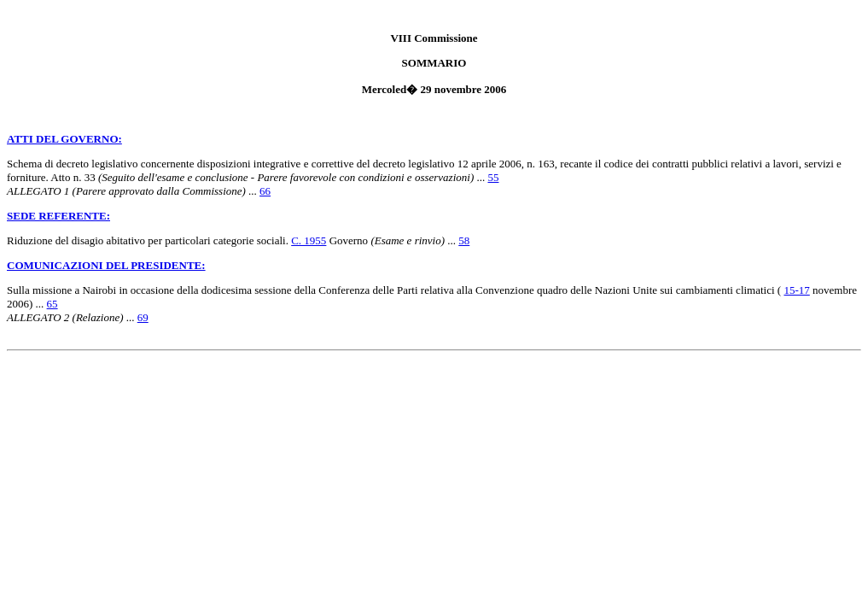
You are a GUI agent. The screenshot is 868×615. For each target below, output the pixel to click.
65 (52, 304)
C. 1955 (309, 240)
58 (464, 240)
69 (143, 317)
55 (493, 177)
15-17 (796, 290)
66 (265, 191)
